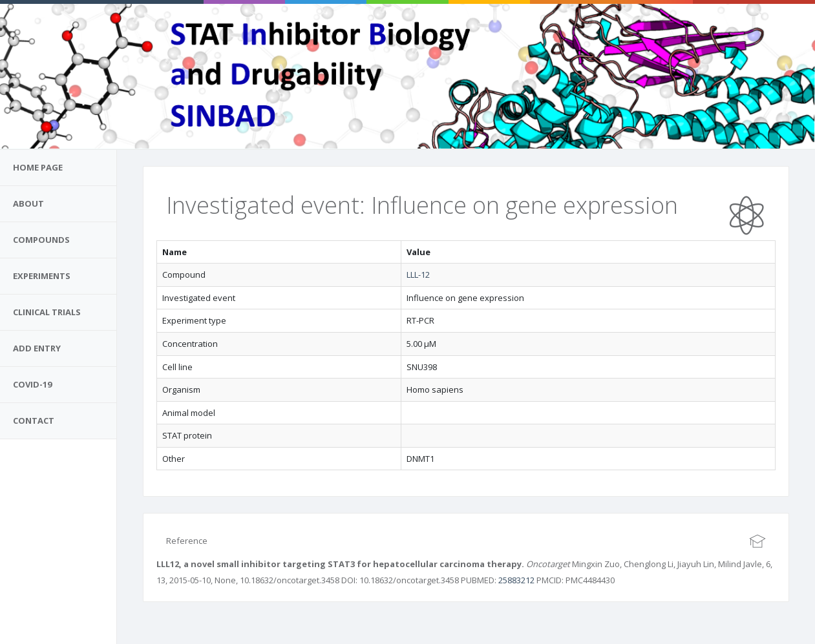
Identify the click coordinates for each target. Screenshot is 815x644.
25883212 (516, 580)
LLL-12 (418, 275)
